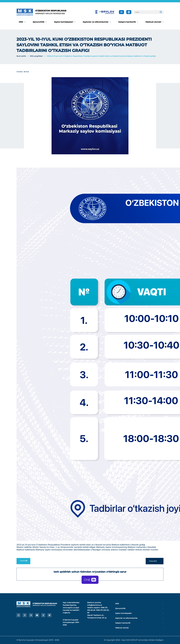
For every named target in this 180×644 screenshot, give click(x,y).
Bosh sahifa (21, 56)
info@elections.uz (95, 605)
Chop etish (155, 561)
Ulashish (23, 561)
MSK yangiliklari (36, 56)
